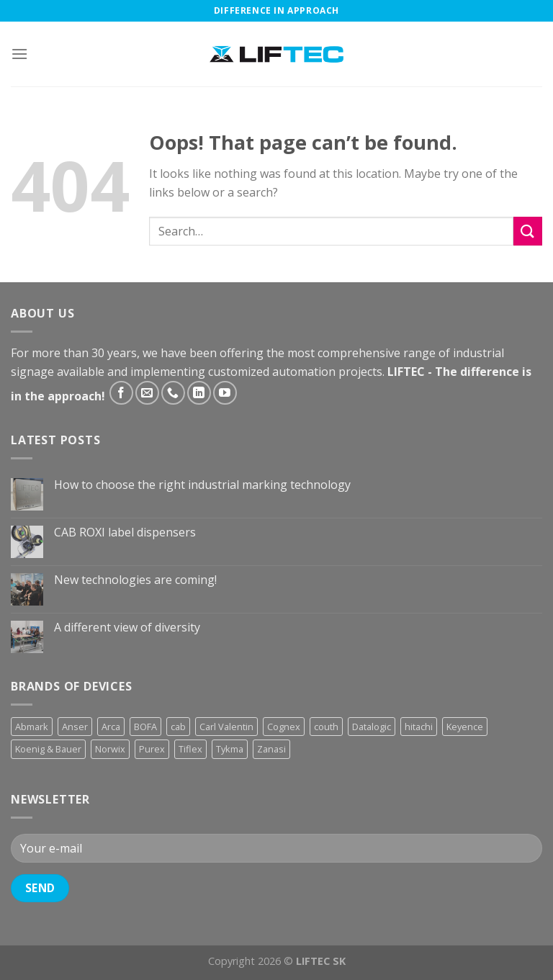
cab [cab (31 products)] (178, 727)
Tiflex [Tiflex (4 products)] (190, 749)
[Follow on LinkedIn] (199, 393)
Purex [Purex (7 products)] (152, 749)
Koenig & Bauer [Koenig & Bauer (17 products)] (48, 749)
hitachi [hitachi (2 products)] (419, 727)
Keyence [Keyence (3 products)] (465, 727)
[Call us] (173, 393)
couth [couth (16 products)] (326, 727)
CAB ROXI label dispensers (125, 532)
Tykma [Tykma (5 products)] (230, 749)
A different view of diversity (127, 628)
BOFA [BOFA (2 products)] (145, 727)
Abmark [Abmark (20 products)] (32, 727)
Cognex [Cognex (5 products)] (284, 727)
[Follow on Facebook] (121, 393)
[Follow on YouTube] (225, 393)
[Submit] (528, 231)
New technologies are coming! (135, 580)
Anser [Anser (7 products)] (75, 727)
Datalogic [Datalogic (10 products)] (372, 727)
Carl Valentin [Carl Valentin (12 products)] (226, 727)
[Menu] (19, 54)
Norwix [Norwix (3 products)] (110, 749)
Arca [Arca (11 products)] (111, 727)
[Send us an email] (147, 393)
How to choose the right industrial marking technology (202, 485)
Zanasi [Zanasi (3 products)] (271, 749)
